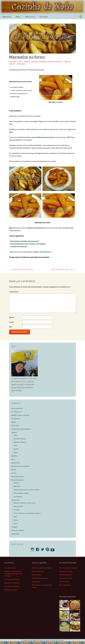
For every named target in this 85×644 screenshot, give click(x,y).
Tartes (16, 523)
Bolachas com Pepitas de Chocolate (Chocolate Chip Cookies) (13, 574)
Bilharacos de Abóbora (12, 583)
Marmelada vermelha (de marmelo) (25, 241)
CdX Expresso (16, 419)
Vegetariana (15, 534)
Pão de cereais (64, 582)
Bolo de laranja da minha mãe (41, 568)
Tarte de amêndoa (38, 571)
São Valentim (18, 497)
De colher (17, 510)
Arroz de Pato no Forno (12, 579)
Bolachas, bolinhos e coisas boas (24, 503)
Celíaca (14, 422)
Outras (14, 473)
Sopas (16, 452)
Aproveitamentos (17, 408)
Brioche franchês (65, 585)
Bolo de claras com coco (64, 269)
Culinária (14, 432)
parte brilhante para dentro (43, 137)
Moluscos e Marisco (20, 442)
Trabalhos (14, 527)
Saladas (16, 449)
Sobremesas (58, 62)
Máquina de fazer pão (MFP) (20, 466)
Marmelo (12, 64)
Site (11, 327)
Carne (15, 435)
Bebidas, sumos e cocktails (20, 415)
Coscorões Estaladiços (12, 586)
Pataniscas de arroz (66, 578)
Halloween (17, 486)
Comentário (14, 292)
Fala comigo (44, 17)
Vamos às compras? (18, 530)
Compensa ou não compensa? (21, 429)
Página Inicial (7, 17)
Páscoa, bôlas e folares (21, 493)
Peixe (15, 446)
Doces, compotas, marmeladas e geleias (40, 62)
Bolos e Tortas (18, 506)
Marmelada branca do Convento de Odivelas (28, 244)
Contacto (40, 640)
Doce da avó (36, 582)
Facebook (46, 252)
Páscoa (16, 520)
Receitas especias (17, 480)
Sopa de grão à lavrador (21, 269)
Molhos (14, 470)
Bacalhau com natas (66, 571)
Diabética (14, 456)
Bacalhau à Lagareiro (11, 590)
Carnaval (16, 483)
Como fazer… (16, 425)
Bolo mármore (37, 575)
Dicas (13, 459)
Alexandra (22, 64)
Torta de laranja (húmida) (40, 578)
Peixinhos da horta (65, 575)
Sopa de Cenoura (10, 568)
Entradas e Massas (20, 439)
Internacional (16, 463)
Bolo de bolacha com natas (68, 568)
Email (12, 322)
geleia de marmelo (36, 228)
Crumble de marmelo (19, 246)
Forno (68, 62)
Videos (18, 17)
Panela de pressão (17, 476)
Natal (15, 517)
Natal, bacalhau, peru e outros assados (26, 490)
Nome (12, 317)
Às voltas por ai (16, 412)
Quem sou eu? (30, 17)
